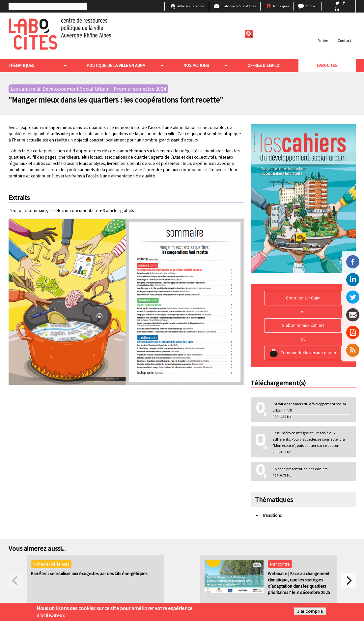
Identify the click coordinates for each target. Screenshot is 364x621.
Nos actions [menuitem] (196, 65)
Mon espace (281, 6)
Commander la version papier (308, 353)
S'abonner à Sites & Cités (239, 6)
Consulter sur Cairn (303, 298)
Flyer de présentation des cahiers (300, 469)
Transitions (272, 515)
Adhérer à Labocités (191, 6)
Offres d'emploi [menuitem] (264, 65)
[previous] (16, 580)
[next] (349, 580)
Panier (323, 40)
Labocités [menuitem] (327, 65)
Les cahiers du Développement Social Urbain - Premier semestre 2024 (88, 89)
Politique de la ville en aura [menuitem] (116, 65)
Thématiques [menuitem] (22, 65)
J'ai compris (310, 612)
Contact (311, 6)
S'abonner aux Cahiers (303, 325)
